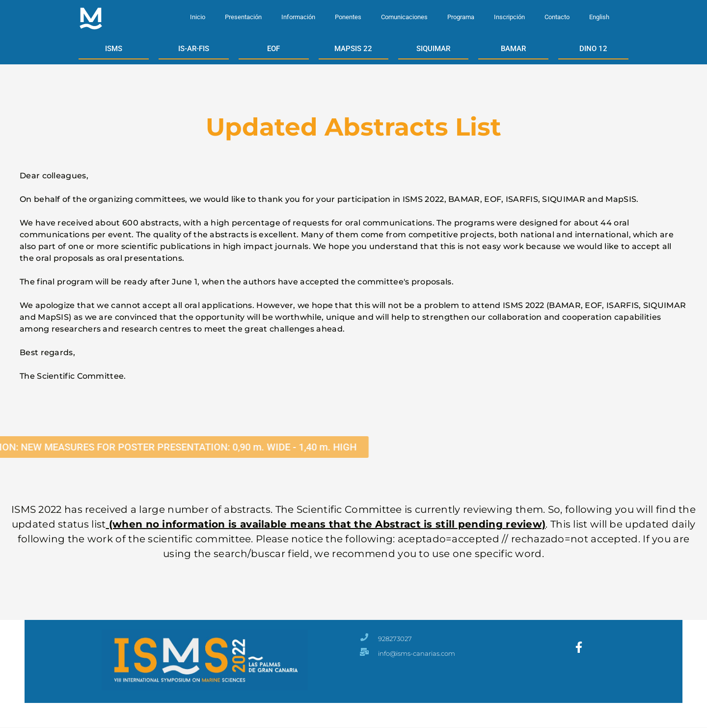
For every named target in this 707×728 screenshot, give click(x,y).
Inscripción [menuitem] (509, 17)
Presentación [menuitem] (243, 17)
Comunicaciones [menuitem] (404, 17)
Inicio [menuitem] (198, 17)
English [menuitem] (599, 17)
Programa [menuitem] (461, 17)
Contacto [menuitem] (557, 17)
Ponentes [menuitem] (348, 17)
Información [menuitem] (298, 17)
